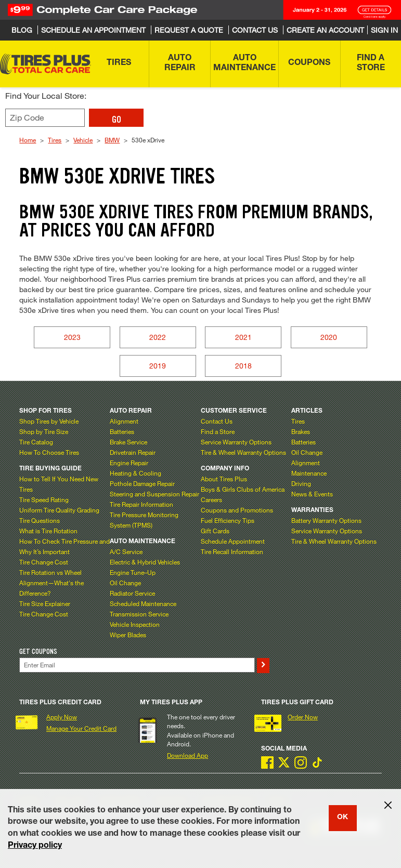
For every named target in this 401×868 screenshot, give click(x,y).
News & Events (312, 494)
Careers (211, 499)
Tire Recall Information (232, 551)
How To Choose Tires (49, 452)
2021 (243, 337)
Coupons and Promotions (237, 510)
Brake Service (128, 442)
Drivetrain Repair (133, 452)
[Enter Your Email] (137, 665)
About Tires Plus (224, 479)
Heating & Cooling (135, 473)
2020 (329, 337)
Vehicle (83, 140)
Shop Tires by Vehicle (49, 421)
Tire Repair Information (141, 504)
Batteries (122, 431)
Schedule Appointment (233, 541)
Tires (55, 140)
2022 (158, 337)
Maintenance (309, 473)
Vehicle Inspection (135, 624)
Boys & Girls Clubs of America (243, 489)
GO (117, 120)
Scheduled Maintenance (143, 603)
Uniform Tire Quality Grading (59, 510)
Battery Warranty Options (326, 520)
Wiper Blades (128, 635)
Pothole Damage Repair (142, 483)
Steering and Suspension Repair (154, 494)
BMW (112, 140)
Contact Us (217, 421)
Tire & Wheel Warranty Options (243, 452)
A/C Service (126, 551)
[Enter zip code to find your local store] (45, 118)
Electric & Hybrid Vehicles (145, 562)
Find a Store (218, 431)
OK (342, 818)
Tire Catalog (36, 442)
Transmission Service (139, 614)
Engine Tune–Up (133, 572)
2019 (158, 366)
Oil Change (125, 583)
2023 (72, 337)
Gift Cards (215, 531)
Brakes (301, 431)
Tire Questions (40, 520)
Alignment (124, 421)
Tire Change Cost (44, 562)
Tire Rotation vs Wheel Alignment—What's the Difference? (51, 583)
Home (28, 140)
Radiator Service (132, 593)
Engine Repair (129, 463)
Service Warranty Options (236, 442)
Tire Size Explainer (45, 603)
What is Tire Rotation (48, 531)
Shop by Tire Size (44, 431)
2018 (243, 366)
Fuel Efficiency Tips (228, 520)
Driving (301, 483)
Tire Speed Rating (44, 499)
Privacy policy (35, 846)
